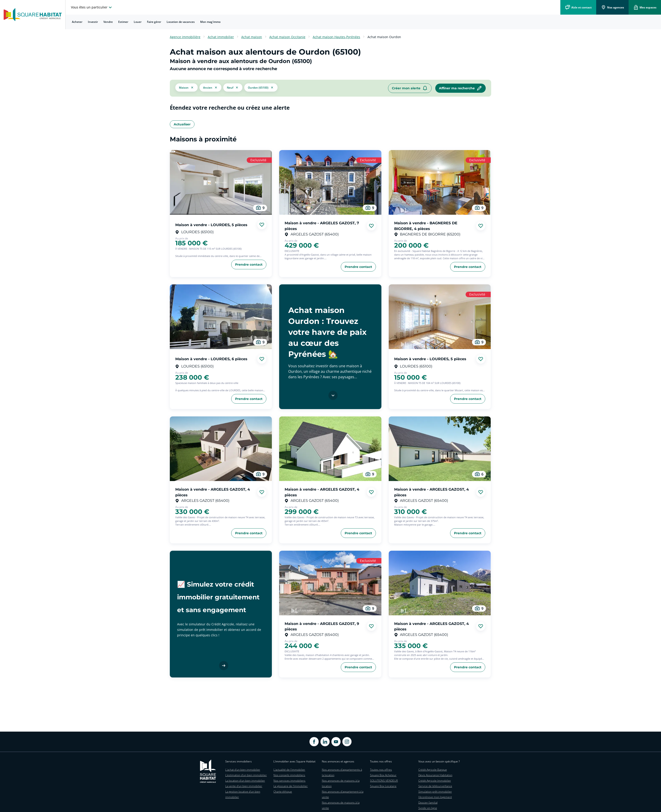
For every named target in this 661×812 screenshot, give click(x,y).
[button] (186, 88)
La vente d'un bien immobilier (244, 786)
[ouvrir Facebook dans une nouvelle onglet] (314, 742)
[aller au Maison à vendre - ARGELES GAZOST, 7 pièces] (330, 182)
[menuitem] (77, 22)
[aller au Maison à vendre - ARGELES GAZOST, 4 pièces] (221, 449)
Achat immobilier (221, 37)
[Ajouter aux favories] (262, 225)
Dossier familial (428, 803)
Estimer (123, 22)
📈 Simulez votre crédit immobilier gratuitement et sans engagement (218, 597)
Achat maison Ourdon (384, 37)
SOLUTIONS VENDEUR (384, 781)
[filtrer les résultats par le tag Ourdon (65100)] (261, 88)
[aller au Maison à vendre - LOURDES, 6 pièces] (221, 317)
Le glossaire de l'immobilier (291, 786)
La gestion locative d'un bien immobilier (243, 794)
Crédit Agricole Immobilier (435, 781)
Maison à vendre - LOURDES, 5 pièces (211, 225)
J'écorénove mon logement (435, 797)
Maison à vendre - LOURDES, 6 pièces (211, 359)
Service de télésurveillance (435, 786)
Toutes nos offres (381, 770)
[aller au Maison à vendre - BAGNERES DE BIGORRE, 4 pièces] (440, 182)
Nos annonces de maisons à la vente (341, 805)
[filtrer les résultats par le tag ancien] (210, 87)
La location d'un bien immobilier (245, 781)
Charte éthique (283, 792)
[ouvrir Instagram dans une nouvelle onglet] (347, 742)
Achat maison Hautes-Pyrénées (336, 37)
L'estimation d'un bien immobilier (246, 775)
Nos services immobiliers (289, 781)
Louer (138, 22)
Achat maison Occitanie (287, 37)
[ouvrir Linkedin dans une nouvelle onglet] (325, 742)
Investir (93, 22)
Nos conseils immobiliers (289, 775)
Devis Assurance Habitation (435, 775)
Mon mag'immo (210, 22)
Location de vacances (181, 22)
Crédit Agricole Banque (433, 770)
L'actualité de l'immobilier (289, 770)
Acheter (77, 22)
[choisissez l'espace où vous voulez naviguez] (92, 7)
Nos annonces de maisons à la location (341, 783)
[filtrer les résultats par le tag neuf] (233, 87)
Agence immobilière (185, 37)
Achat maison (252, 37)
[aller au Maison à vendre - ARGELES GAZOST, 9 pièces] (330, 583)
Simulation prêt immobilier (435, 792)
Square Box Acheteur (383, 775)
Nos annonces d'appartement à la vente (343, 794)
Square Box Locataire (383, 786)
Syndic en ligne (428, 808)
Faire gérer (154, 22)
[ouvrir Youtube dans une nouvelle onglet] (336, 742)
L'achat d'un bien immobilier (243, 770)
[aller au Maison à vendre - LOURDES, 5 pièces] (221, 182)
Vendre (108, 22)
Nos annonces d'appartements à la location (342, 772)
